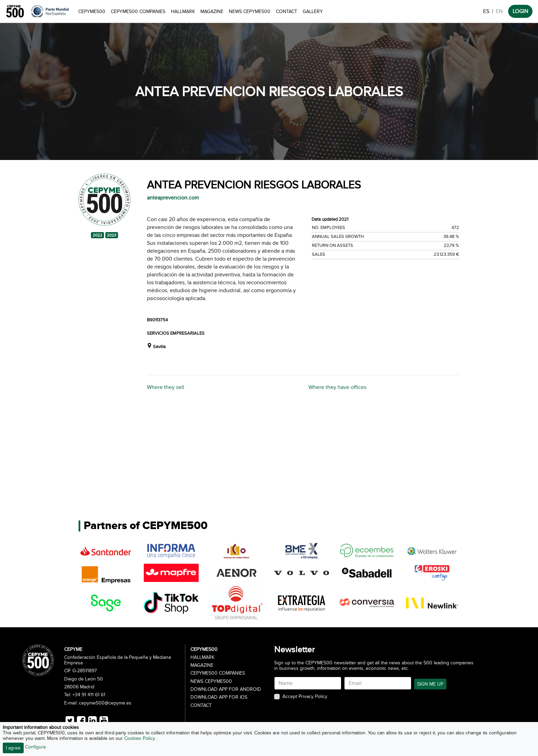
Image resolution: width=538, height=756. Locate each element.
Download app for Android (226, 689)
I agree (13, 748)
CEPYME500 (92, 12)
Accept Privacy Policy (305, 697)
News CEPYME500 (250, 12)
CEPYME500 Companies (138, 12)
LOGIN (520, 11)
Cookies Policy (140, 738)
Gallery (313, 12)
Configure (36, 747)
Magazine (212, 12)
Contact (286, 12)
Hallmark (183, 12)
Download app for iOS (219, 697)
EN (499, 11)
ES (486, 11)
